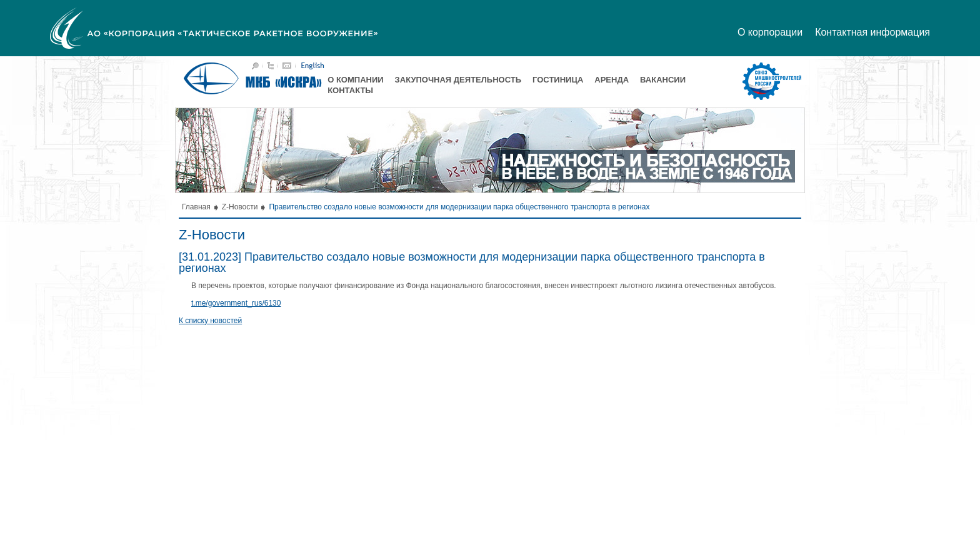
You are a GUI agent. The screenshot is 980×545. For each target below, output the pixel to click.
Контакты (350, 90)
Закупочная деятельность (458, 80)
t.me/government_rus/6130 (236, 303)
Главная (196, 207)
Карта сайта (271, 66)
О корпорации (770, 32)
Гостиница (558, 80)
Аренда (612, 80)
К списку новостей (210, 321)
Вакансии (663, 80)
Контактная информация (872, 32)
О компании (355, 80)
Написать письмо (287, 66)
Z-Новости (240, 207)
